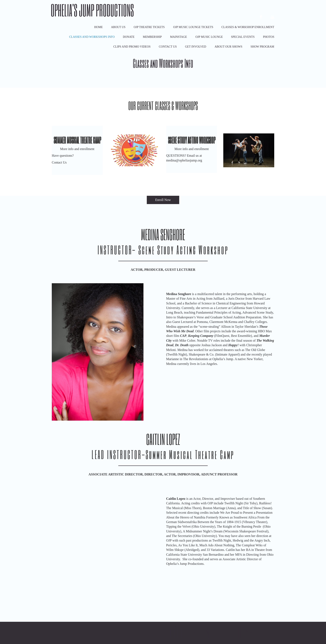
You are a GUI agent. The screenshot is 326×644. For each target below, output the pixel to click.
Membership (152, 37)
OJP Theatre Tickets (149, 27)
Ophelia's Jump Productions (92, 10)
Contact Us (168, 47)
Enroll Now (163, 200)
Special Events (243, 37)
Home (98, 27)
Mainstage (178, 37)
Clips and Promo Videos (132, 47)
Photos (269, 37)
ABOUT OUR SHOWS (228, 47)
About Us (118, 27)
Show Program (262, 47)
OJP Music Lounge (209, 37)
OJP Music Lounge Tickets (193, 27)
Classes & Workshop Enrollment (248, 27)
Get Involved (196, 47)
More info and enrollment (77, 149)
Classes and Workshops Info (92, 37)
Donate (129, 37)
